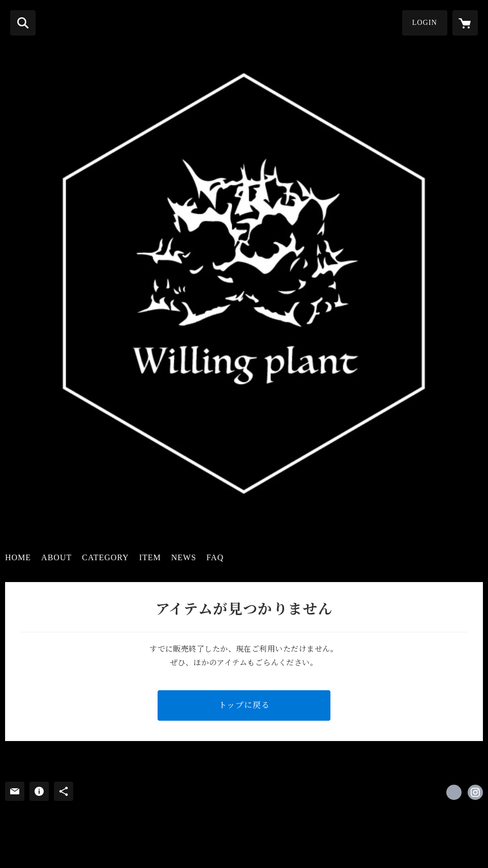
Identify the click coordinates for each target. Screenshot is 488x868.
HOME (18, 557)
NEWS (184, 557)
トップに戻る (244, 705)
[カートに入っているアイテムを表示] (465, 23)
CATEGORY (105, 557)
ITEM (150, 557)
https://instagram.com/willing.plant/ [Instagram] (475, 792)
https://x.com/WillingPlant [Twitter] (454, 792)
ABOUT (56, 557)
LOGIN (425, 23)
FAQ (215, 557)
